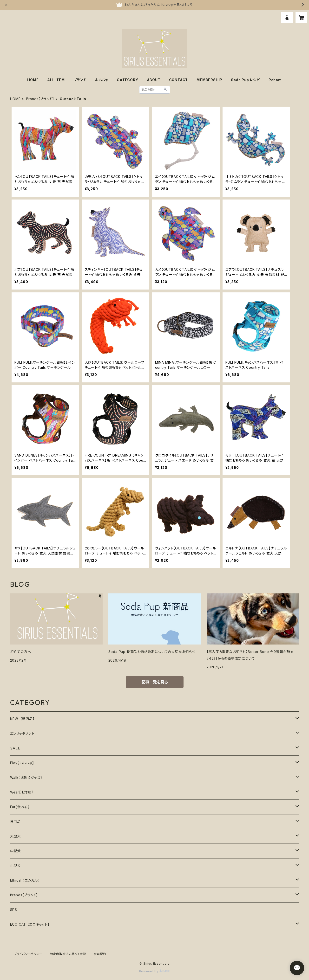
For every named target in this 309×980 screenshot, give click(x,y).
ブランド (80, 80)
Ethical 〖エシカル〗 (25, 880)
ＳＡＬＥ (15, 748)
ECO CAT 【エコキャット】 (30, 924)
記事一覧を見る (155, 682)
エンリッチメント (22, 733)
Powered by (155, 971)
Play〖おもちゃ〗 (22, 763)
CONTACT (179, 80)
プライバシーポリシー (28, 954)
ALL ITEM (56, 80)
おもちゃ (102, 80)
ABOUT (154, 80)
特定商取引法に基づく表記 (68, 954)
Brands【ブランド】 (40, 99)
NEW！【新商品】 (22, 719)
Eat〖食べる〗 (20, 807)
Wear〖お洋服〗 (22, 792)
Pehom (275, 80)
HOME (33, 80)
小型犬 (15, 866)
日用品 (15, 822)
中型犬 (15, 851)
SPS (14, 910)
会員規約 (100, 954)
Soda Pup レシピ (245, 80)
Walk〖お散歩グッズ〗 (26, 777)
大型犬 (15, 836)
